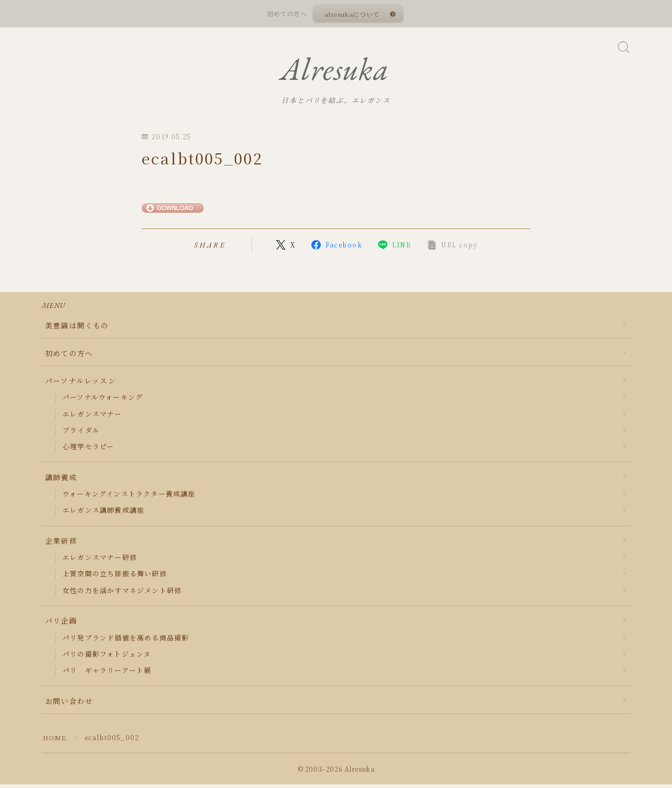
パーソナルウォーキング (103, 401)
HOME (55, 741)
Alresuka (334, 71)
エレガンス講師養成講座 (103, 514)
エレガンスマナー (92, 417)
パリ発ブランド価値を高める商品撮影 (126, 641)
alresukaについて (352, 14)
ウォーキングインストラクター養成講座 (129, 497)
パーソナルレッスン (81, 384)
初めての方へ (69, 357)
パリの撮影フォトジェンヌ (107, 657)
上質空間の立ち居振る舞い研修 (115, 578)
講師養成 (61, 481)
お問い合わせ (69, 704)
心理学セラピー (88, 450)
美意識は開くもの (77, 329)
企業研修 (61, 544)
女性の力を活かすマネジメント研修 (122, 594)
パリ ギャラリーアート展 (107, 674)
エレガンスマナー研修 (100, 561)
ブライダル (81, 434)
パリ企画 (61, 625)
